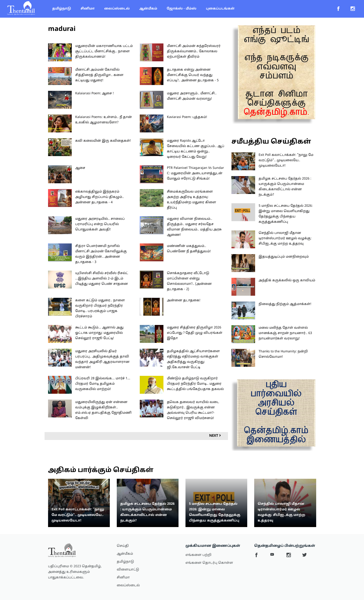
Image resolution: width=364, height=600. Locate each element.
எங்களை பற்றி (198, 555)
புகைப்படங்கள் (220, 9)
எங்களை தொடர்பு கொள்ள (209, 563)
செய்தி (123, 546)
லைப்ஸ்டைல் (117, 9)
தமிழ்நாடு (62, 9)
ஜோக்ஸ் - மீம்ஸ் (182, 9)
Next (215, 436)
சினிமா (88, 9)
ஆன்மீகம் (148, 9)
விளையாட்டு (128, 570)
